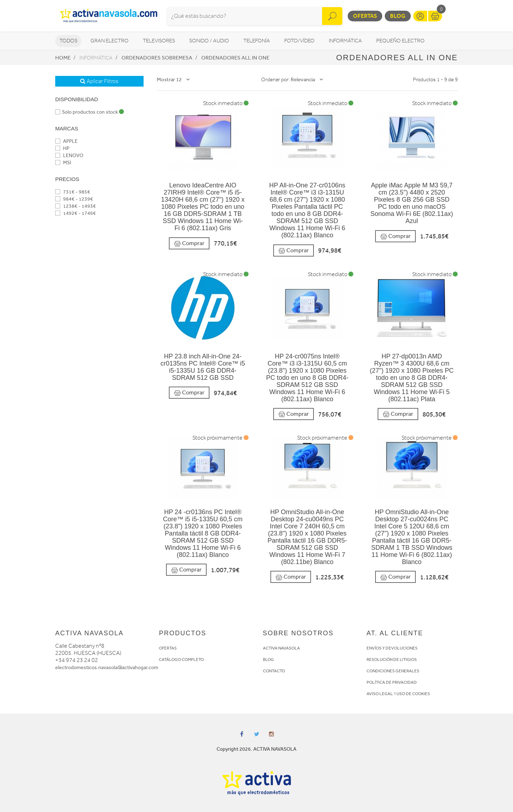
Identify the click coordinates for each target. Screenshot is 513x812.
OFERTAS (168, 648)
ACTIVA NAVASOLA (281, 648)
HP (62, 148)
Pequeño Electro (400, 41)
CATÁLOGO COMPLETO (181, 660)
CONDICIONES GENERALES (393, 671)
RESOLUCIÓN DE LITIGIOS (392, 660)
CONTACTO (274, 671)
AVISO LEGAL (380, 694)
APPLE (66, 141)
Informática (345, 41)
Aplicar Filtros (99, 81)
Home (63, 58)
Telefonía (257, 41)
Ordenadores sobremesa (157, 58)
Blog (398, 16)
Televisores (159, 41)
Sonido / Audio (209, 41)
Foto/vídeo (299, 41)
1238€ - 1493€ (76, 206)
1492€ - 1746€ (76, 213)
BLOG (268, 660)
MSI (63, 163)
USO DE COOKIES (413, 694)
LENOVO (69, 156)
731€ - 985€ (73, 192)
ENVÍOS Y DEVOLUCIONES (392, 648)
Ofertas (365, 16)
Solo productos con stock (90, 112)
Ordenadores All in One (235, 58)
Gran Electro (110, 41)
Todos (68, 41)
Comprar (189, 244)
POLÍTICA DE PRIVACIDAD (392, 682)
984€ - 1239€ (74, 199)
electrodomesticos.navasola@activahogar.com (107, 668)
